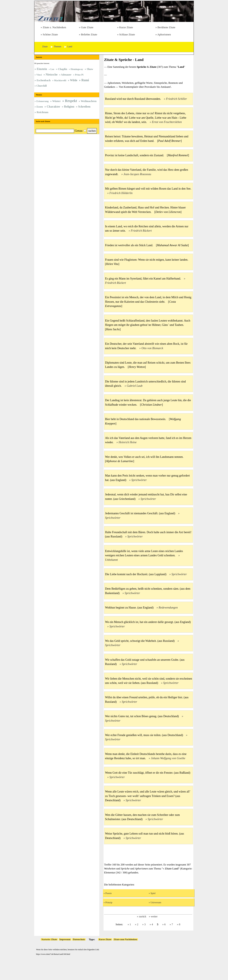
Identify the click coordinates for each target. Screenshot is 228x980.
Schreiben (84, 107)
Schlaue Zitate (127, 35)
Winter (56, 101)
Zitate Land (172, 869)
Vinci (39, 75)
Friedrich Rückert (141, 231)
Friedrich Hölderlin (121, 193)
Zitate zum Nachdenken (125, 939)
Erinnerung (43, 101)
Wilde (74, 80)
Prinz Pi (79, 75)
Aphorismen (164, 35)
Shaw (90, 69)
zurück (143, 916)
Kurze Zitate (126, 27)
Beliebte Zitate (89, 35)
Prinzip (109, 902)
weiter (154, 916)
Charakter (53, 107)
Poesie (109, 893)
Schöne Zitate (50, 35)
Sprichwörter (139, 480)
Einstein (42, 69)
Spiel (153, 893)
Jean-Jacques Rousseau (137, 174)
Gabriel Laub (135, 386)
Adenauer (66, 75)
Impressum (65, 939)
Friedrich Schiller (176, 99)
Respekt (71, 101)
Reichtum (43, 112)
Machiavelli (60, 80)
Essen (40, 107)
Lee (52, 69)
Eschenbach (44, 80)
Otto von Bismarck (152, 348)
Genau (79, 131)
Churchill (42, 86)
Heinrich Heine (128, 442)
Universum (156, 902)
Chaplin (63, 69)
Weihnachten (89, 101)
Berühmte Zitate (166, 27)
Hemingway (77, 69)
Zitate (54, 939)
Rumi (85, 80)
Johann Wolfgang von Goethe (168, 758)
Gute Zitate (87, 27)
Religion (69, 107)
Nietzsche (52, 75)
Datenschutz (79, 939)
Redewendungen (168, 608)
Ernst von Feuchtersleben (167, 122)
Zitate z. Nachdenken (54, 27)
